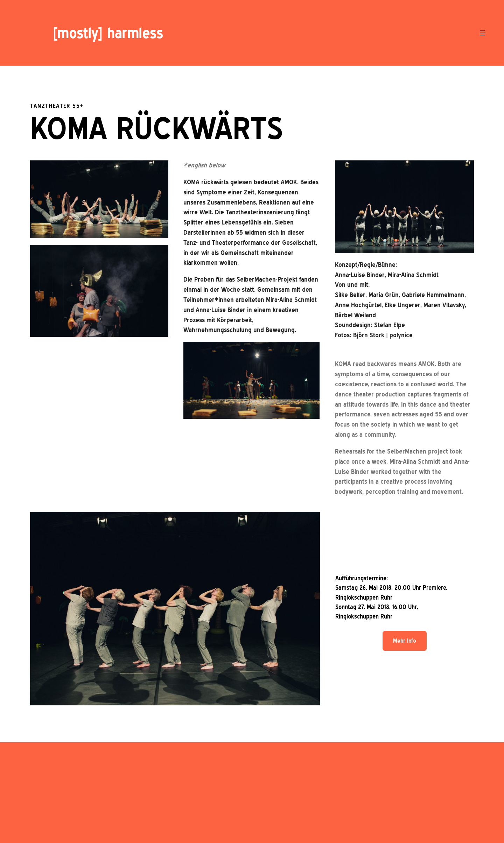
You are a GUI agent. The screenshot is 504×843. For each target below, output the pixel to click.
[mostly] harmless (108, 33)
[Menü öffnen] (482, 33)
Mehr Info (405, 641)
